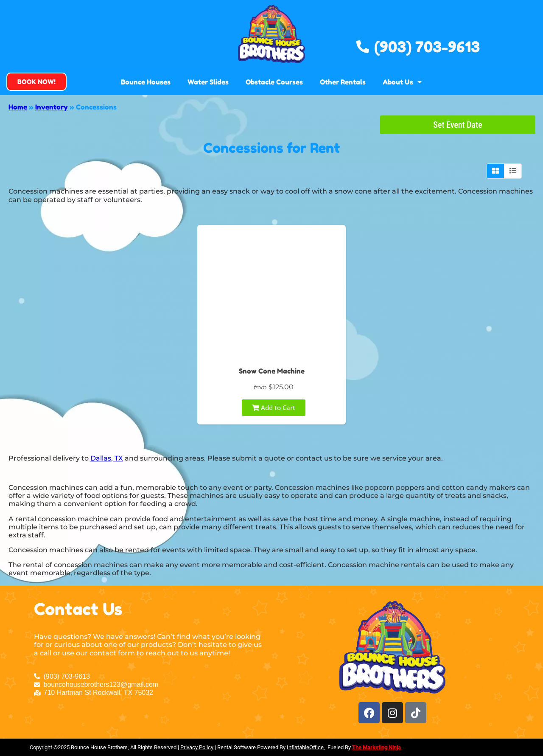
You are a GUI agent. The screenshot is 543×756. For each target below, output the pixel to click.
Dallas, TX (107, 458)
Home (18, 107)
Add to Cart (274, 408)
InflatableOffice (305, 747)
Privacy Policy (197, 747)
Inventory (52, 107)
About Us (402, 82)
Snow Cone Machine (272, 371)
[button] (36, 82)
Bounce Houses (146, 82)
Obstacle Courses (274, 82)
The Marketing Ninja (376, 747)
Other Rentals (343, 82)
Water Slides (208, 82)
